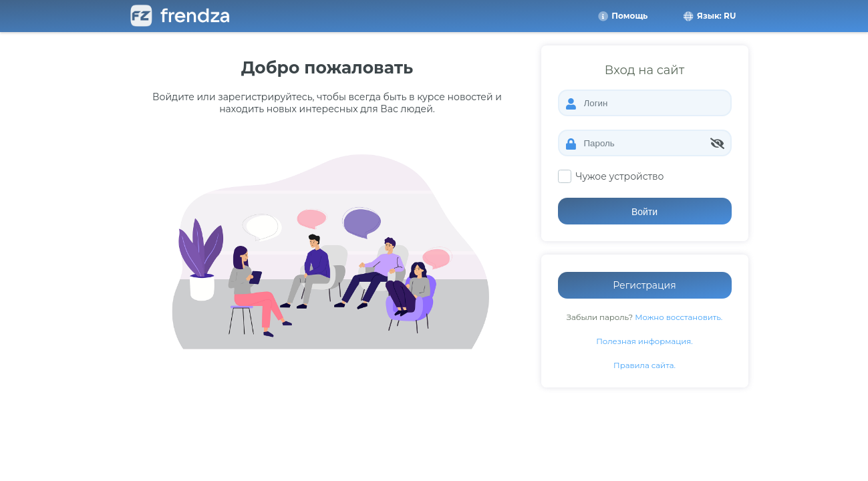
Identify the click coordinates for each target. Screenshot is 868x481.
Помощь (622, 16)
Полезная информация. (644, 341)
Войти (644, 212)
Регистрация (644, 285)
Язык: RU (709, 16)
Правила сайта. (644, 365)
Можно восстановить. (679, 317)
